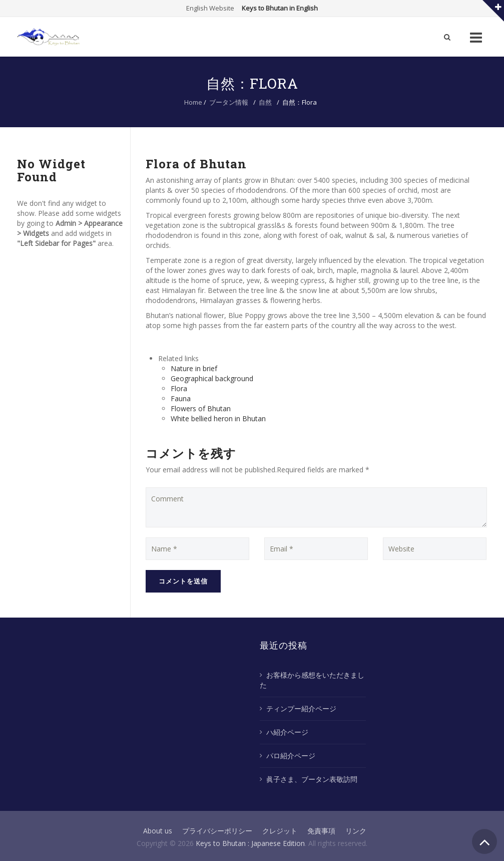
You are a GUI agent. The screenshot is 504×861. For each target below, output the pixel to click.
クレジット (280, 831)
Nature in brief (194, 368)
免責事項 (321, 831)
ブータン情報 (229, 102)
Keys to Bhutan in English (280, 8)
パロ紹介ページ (291, 756)
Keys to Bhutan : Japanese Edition (250, 843)
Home (193, 102)
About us (158, 831)
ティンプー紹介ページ (301, 708)
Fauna (181, 398)
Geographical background (212, 378)
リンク (356, 831)
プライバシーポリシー (217, 831)
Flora (179, 388)
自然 (265, 102)
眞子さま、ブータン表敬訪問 (312, 779)
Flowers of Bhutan (201, 408)
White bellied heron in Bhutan (218, 418)
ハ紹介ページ (287, 732)
